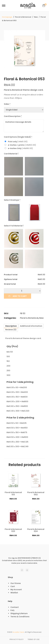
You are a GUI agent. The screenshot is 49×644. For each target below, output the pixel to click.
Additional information (31, 326)
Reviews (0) (11, 330)
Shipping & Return (19, 613)
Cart (13, 586)
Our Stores (16, 583)
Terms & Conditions (20, 617)
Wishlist (14, 593)
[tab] (11, 326)
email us (15, 95)
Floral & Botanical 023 (13, 530)
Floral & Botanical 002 (36, 493)
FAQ (12, 610)
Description (11, 326)
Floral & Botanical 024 (36, 530)
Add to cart (20, 296)
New (41, 318)
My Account (16, 590)
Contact (15, 607)
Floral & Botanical (29, 318)
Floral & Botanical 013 (13, 493)
